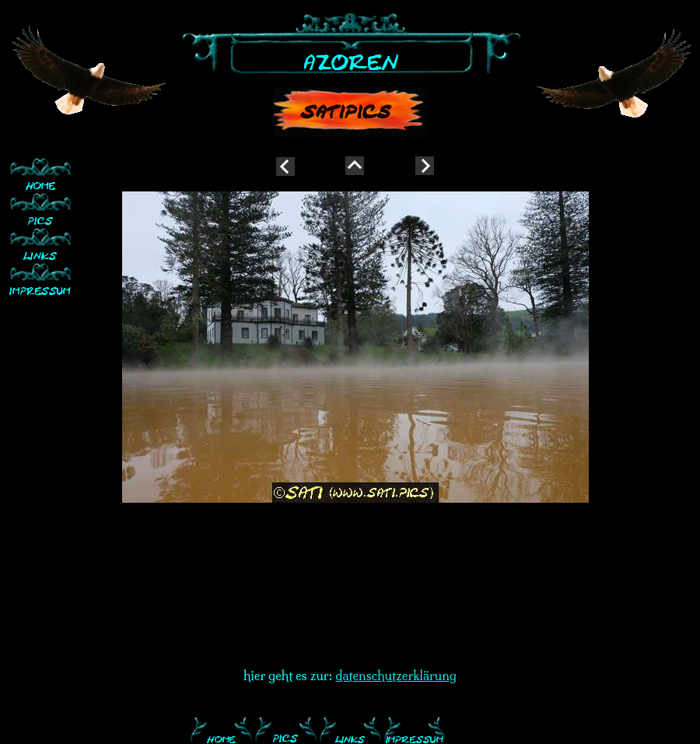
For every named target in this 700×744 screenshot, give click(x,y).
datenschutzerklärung (396, 676)
